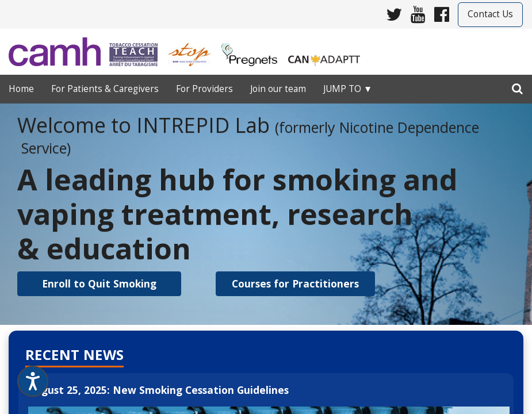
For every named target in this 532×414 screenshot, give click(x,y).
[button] (99, 284)
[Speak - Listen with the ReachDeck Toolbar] (33, 381)
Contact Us (490, 14)
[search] (517, 86)
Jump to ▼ (348, 89)
